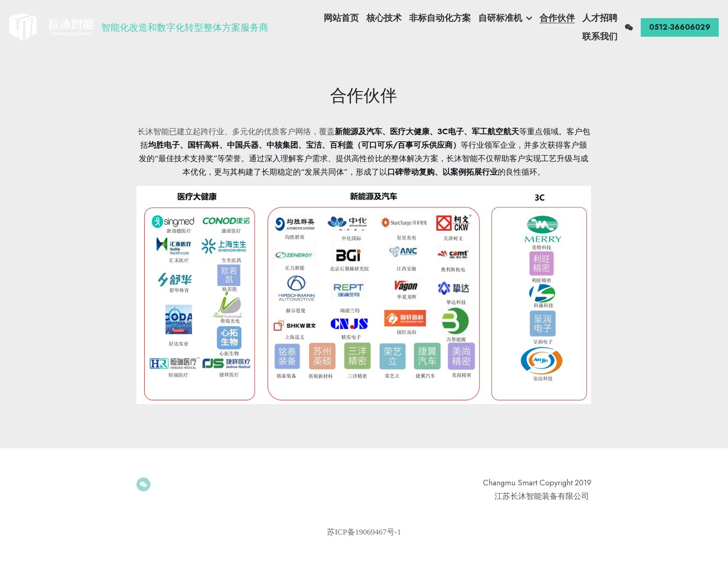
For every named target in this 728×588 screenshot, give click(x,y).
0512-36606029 (680, 23)
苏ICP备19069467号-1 (364, 532)
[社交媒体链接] (629, 23)
